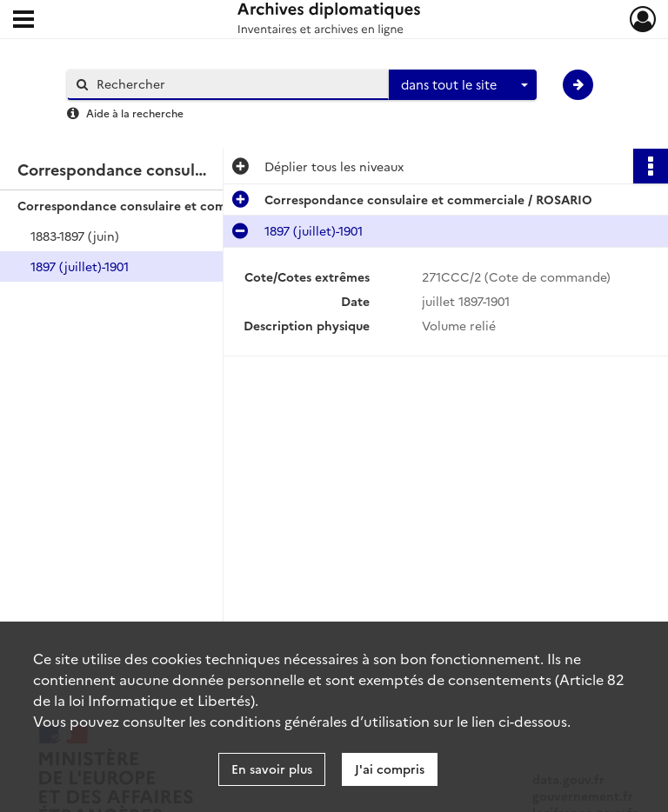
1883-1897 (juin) (75, 236)
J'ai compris (390, 769)
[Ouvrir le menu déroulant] (23, 21)
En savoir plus (272, 769)
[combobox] (463, 85)
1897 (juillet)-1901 (80, 266)
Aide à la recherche (135, 113)
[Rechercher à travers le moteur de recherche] (237, 84)
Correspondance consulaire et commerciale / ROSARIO (181, 205)
